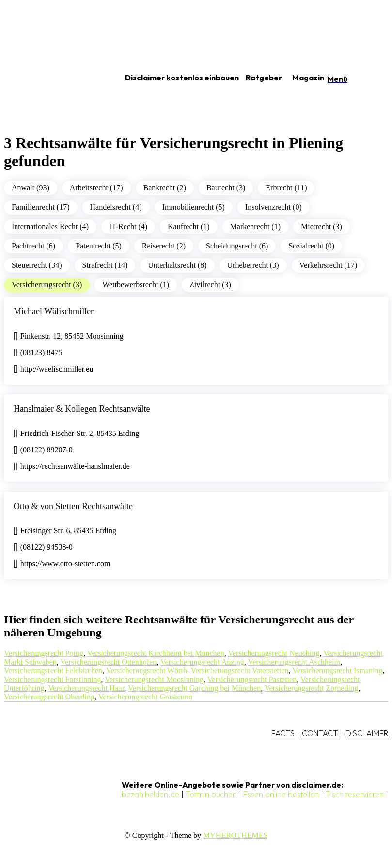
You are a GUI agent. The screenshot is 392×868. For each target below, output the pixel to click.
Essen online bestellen (281, 794)
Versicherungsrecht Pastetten (252, 679)
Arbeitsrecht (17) (96, 188)
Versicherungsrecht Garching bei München (194, 688)
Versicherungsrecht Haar (86, 688)
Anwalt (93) (31, 188)
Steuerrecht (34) (37, 265)
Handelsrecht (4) (116, 207)
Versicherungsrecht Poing (44, 653)
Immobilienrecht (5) (194, 207)
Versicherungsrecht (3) (47, 285)
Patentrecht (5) (99, 246)
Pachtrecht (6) (33, 246)
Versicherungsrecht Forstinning (52, 679)
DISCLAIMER (367, 733)
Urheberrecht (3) (253, 265)
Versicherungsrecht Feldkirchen (53, 671)
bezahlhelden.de (150, 794)
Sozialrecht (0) (311, 246)
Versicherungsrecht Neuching (274, 653)
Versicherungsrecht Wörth (147, 671)
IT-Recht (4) (128, 226)
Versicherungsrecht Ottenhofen (109, 662)
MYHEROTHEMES (235, 835)
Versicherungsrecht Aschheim (294, 662)
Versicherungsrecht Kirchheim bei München (156, 653)
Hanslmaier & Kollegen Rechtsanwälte (82, 409)
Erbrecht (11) (286, 188)
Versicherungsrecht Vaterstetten (240, 671)
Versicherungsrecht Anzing (202, 662)
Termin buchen (211, 794)
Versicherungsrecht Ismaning (337, 671)
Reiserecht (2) (164, 246)
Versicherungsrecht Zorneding (311, 688)
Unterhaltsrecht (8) (177, 265)
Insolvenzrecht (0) (274, 207)
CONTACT (320, 733)
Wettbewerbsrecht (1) (136, 285)
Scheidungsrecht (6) (237, 246)
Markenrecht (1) (255, 226)
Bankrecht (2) (165, 188)
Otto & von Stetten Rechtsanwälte (73, 506)
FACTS (283, 733)
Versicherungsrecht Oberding (49, 697)
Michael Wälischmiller (54, 311)
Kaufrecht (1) (189, 226)
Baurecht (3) (226, 188)
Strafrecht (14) (105, 265)
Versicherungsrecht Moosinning (154, 679)
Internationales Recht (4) (50, 226)
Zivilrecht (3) (210, 285)
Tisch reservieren (354, 794)
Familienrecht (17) (41, 207)
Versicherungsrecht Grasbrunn (145, 697)
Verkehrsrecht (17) (329, 265)
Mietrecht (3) (321, 226)
